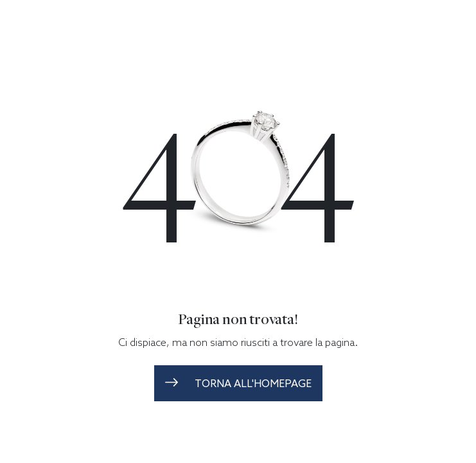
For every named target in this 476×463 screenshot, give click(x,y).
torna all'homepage (238, 383)
